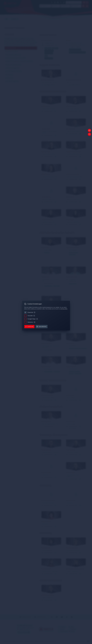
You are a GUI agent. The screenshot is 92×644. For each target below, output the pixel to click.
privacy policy (64, 309)
